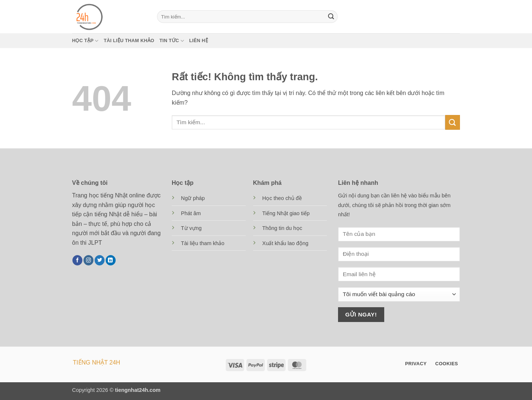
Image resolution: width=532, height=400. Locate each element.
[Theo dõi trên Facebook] (77, 260)
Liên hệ (199, 40)
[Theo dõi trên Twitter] (100, 260)
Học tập (85, 41)
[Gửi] (331, 17)
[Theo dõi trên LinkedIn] (111, 260)
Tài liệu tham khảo (129, 40)
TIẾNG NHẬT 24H (96, 362)
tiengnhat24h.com (138, 390)
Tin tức (172, 41)
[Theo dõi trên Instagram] (88, 260)
